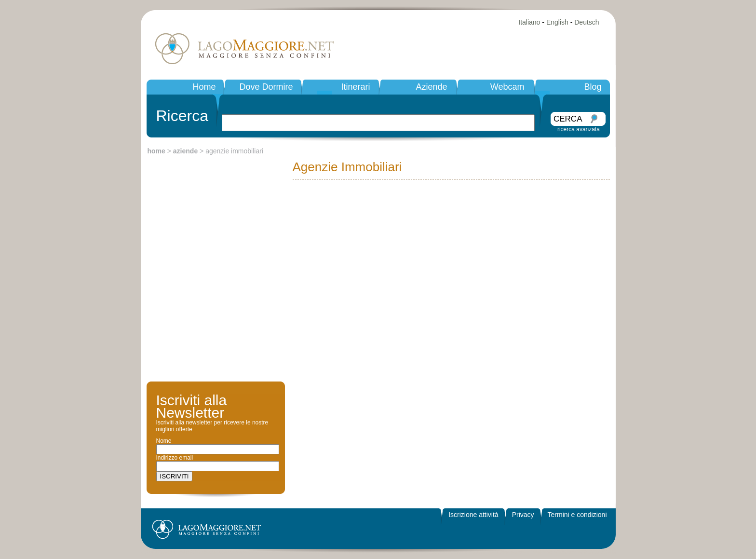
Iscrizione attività (473, 515)
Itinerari (355, 87)
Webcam (507, 87)
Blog (593, 87)
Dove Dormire (266, 87)
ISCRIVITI (175, 476)
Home (204, 87)
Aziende (431, 87)
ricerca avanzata (579, 129)
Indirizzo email (175, 458)
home (156, 151)
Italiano (529, 22)
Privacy (523, 515)
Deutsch (587, 22)
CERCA (568, 119)
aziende (185, 151)
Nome (164, 441)
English (557, 22)
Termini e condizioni (577, 515)
